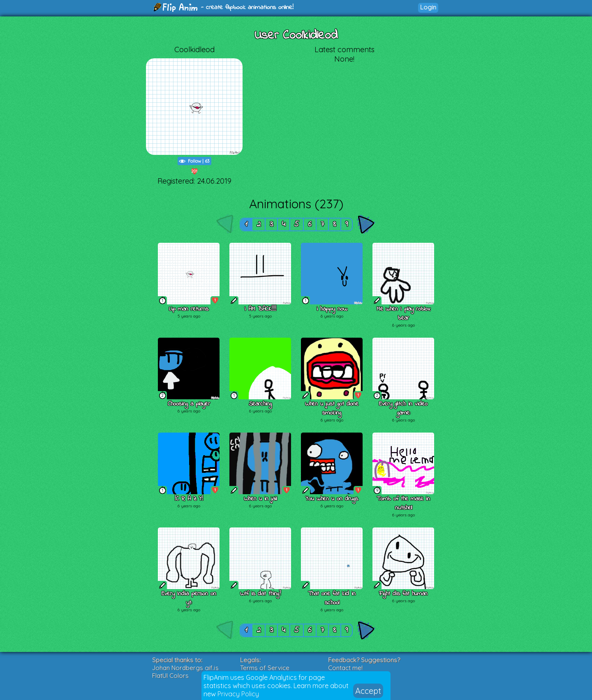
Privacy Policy (238, 694)
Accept (368, 691)
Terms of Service (265, 668)
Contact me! (345, 668)
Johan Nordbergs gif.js (185, 668)
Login (428, 7)
